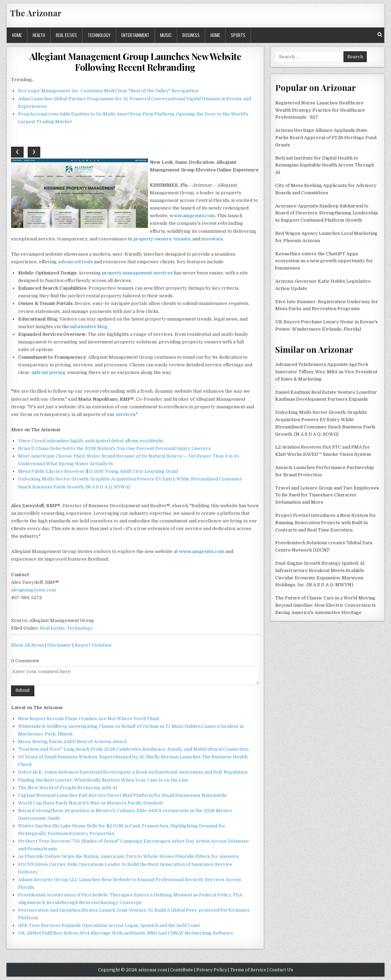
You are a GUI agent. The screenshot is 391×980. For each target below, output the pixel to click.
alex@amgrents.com (33, 590)
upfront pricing (48, 372)
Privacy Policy (212, 970)
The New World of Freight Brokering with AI (68, 788)
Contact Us (281, 970)
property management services (137, 273)
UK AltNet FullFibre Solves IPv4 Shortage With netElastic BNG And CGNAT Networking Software (126, 933)
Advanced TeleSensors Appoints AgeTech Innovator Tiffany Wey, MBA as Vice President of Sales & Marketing (326, 372)
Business (191, 35)
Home (17, 35)
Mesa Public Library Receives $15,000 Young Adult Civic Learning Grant (98, 471)
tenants (182, 239)
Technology (99, 35)
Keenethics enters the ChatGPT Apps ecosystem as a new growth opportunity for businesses (324, 261)
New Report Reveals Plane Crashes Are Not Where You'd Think (89, 719)
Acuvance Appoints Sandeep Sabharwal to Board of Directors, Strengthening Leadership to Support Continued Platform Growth (327, 213)
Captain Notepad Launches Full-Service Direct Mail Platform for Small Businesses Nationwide (123, 795)
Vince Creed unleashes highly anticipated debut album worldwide (91, 441)
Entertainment (135, 35)
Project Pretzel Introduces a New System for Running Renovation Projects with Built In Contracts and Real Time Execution (326, 523)
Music (166, 35)
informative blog (89, 327)
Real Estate (66, 35)
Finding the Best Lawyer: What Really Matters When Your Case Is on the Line (103, 780)
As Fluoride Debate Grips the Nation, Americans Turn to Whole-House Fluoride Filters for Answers (128, 856)
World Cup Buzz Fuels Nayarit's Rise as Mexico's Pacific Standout (90, 803)
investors (212, 239)
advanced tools (75, 262)
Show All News (28, 645)
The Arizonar (36, 13)
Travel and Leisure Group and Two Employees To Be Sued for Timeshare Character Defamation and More (327, 495)
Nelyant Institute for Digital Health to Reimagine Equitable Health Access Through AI (325, 165)
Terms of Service (248, 970)
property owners (152, 239)
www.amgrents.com (192, 216)
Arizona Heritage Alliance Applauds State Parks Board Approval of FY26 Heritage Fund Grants (326, 138)
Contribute (182, 970)
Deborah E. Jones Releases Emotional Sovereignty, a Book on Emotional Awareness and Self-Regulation (133, 772)
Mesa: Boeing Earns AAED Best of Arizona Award (72, 742)
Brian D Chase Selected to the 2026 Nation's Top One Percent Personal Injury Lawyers (114, 448)
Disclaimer (59, 645)
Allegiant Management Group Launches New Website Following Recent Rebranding (135, 62)
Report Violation (93, 645)
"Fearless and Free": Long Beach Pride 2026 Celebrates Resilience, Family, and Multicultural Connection (133, 749)
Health (39, 35)
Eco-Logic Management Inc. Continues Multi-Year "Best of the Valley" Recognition (108, 91)
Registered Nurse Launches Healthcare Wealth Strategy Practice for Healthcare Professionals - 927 (320, 110)
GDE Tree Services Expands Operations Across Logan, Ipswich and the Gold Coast (109, 925)
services (125, 414)
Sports (238, 35)
